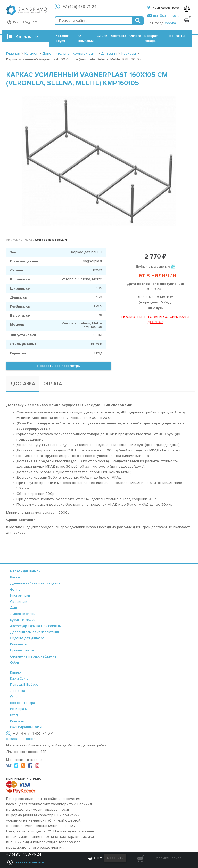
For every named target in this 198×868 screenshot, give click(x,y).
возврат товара (22, 703)
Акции (102, 36)
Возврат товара (151, 38)
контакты (17, 721)
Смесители (19, 602)
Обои (14, 663)
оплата (16, 697)
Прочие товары (22, 650)
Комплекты (19, 644)
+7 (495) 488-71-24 (80, 7)
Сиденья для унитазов (27, 638)
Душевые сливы (23, 614)
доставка (18, 691)
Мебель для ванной (25, 571)
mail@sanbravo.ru (164, 16)
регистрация (20, 709)
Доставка (118, 36)
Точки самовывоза (164, 8)
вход (14, 715)
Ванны (15, 577)
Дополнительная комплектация (34, 632)
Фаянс (15, 590)
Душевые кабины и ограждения (35, 583)
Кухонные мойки (23, 620)
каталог (16, 672)
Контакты (177, 36)
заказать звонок (21, 739)
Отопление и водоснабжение (33, 656)
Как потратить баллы (26, 727)
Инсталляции (20, 596)
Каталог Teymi (62, 38)
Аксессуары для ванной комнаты (36, 626)
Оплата (135, 36)
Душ (14, 608)
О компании (86, 38)
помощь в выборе (24, 685)
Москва (170, 23)
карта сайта (19, 679)
